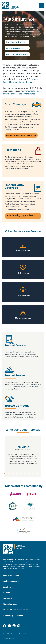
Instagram (19, 626)
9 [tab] (37, 473)
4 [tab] (17, 473)
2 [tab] (9, 473)
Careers (7, 593)
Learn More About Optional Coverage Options (23, 216)
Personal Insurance (11, 575)
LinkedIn (14, 626)
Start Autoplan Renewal (17, 42)
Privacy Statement (9, 638)
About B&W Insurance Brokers (16, 610)
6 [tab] (25, 473)
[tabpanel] (23, 456)
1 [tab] (5, 473)
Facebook (5, 626)
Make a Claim (9, 598)
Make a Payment (10, 604)
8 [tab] (33, 473)
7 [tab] (29, 473)
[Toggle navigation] (42, 6)
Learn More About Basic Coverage (21, 135)
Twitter (9, 626)
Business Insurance (11, 581)
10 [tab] (41, 473)
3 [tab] (13, 473)
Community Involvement (14, 616)
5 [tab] (21, 473)
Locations (7, 587)
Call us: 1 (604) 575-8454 (17, 54)
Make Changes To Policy (17, 48)
